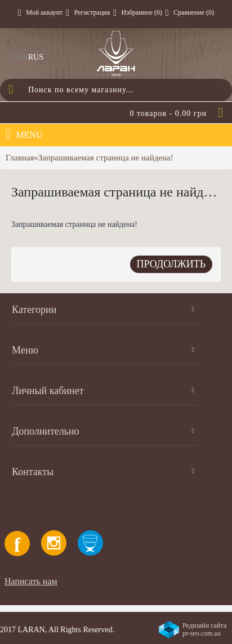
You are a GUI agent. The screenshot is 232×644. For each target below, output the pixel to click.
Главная (20, 158)
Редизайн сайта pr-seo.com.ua (204, 629)
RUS (36, 57)
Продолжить (171, 264)
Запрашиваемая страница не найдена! (106, 158)
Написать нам (31, 581)
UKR (20, 57)
